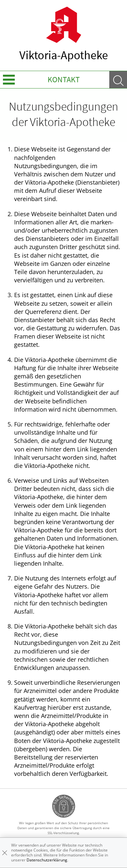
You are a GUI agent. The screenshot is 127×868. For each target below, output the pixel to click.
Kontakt (64, 79)
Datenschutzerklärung (47, 860)
